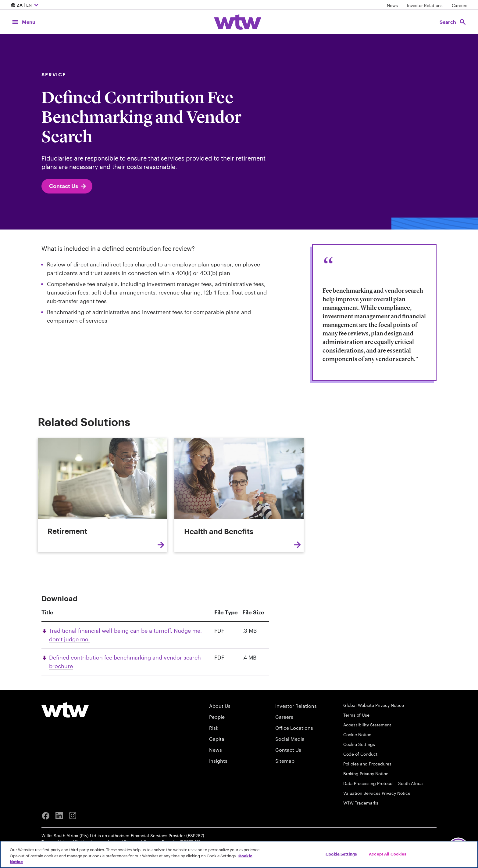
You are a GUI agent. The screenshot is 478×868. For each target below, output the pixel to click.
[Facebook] (46, 816)
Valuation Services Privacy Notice (377, 793)
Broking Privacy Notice (366, 774)
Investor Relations (425, 5)
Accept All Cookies (388, 854)
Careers (460, 5)
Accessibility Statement (367, 725)
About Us (220, 706)
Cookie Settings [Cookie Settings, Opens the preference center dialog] (341, 854)
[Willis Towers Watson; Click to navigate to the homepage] (238, 22)
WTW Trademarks (361, 803)
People (217, 717)
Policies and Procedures (367, 764)
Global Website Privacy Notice (374, 705)
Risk (214, 728)
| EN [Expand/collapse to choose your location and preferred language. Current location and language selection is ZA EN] (25, 5)
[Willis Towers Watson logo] (65, 710)
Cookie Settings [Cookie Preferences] (359, 744)
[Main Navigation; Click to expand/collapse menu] (23, 22)
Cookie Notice (357, 734)
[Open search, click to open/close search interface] (453, 22)
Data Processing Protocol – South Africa (383, 783)
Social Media (290, 739)
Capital (217, 739)
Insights (218, 761)
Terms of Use (356, 715)
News (392, 5)
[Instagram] (73, 816)
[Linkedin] (59, 816)
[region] (239, 854)
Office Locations (294, 728)
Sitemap (285, 761)
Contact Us (68, 190)
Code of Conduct (360, 754)
